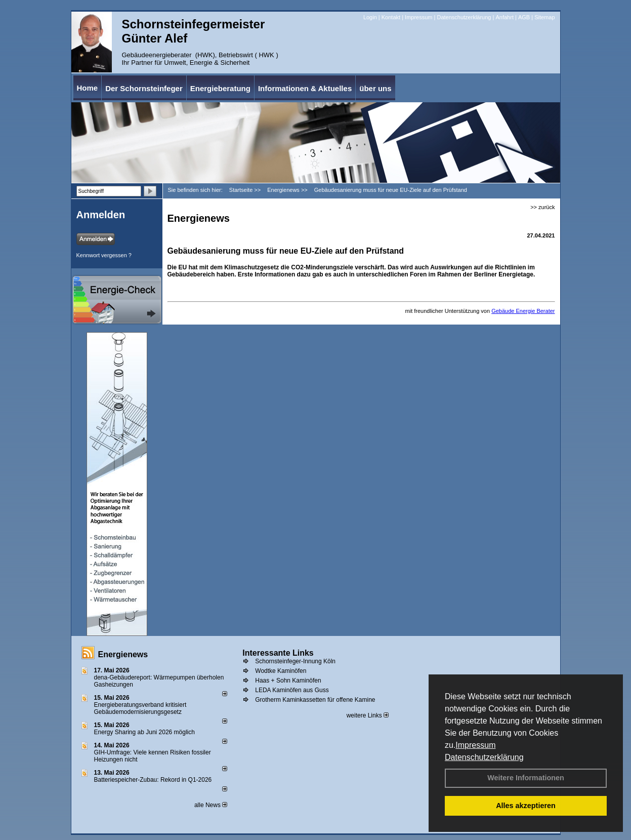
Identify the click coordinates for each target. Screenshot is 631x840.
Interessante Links (278, 653)
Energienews (123, 654)
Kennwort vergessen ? (104, 255)
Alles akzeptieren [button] (526, 806)
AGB (524, 17)
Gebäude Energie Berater (523, 311)
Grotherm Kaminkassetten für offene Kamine (315, 700)
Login (370, 17)
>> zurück (542, 207)
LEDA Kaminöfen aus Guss (292, 690)
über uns (375, 88)
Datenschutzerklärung (484, 757)
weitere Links (368, 715)
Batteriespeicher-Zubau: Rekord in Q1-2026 (153, 780)
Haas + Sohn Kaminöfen (288, 681)
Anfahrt (504, 17)
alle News (211, 805)
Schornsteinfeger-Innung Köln (295, 661)
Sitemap (544, 17)
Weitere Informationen (526, 778)
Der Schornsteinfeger (144, 88)
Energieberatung (220, 88)
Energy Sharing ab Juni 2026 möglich (144, 732)
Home (88, 88)
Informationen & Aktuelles (305, 88)
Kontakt (391, 17)
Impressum (475, 745)
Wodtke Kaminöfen (281, 671)
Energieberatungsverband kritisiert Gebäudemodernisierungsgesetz (140, 708)
